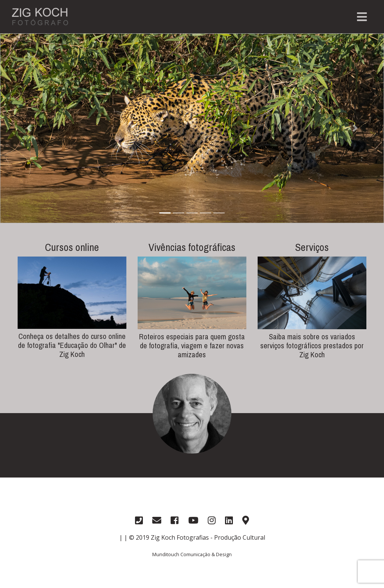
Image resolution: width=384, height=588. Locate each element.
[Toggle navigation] (362, 17)
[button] (29, 128)
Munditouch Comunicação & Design (192, 554)
